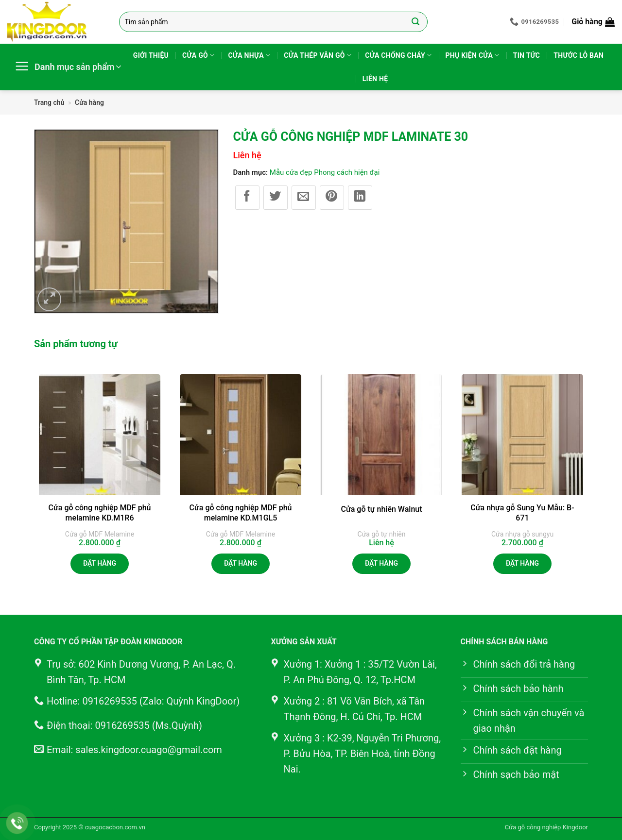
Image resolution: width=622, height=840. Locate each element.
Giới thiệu (151, 55)
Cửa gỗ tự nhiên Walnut (381, 509)
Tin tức (527, 55)
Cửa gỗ (198, 55)
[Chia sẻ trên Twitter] (276, 198)
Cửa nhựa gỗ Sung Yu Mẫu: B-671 (522, 513)
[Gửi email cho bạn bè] (304, 198)
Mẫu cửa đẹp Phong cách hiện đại (325, 172)
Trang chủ (49, 102)
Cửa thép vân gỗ (318, 55)
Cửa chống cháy (398, 55)
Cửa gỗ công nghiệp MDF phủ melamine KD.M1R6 (100, 513)
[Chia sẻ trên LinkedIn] (360, 198)
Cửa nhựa (249, 55)
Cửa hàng (89, 102)
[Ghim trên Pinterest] (332, 198)
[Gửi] (416, 22)
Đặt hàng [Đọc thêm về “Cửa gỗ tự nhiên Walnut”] (381, 563)
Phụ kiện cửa (473, 55)
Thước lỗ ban (579, 55)
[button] (593, 22)
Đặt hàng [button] (100, 563)
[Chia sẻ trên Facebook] (247, 198)
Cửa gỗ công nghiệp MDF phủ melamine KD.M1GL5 (241, 513)
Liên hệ (375, 79)
